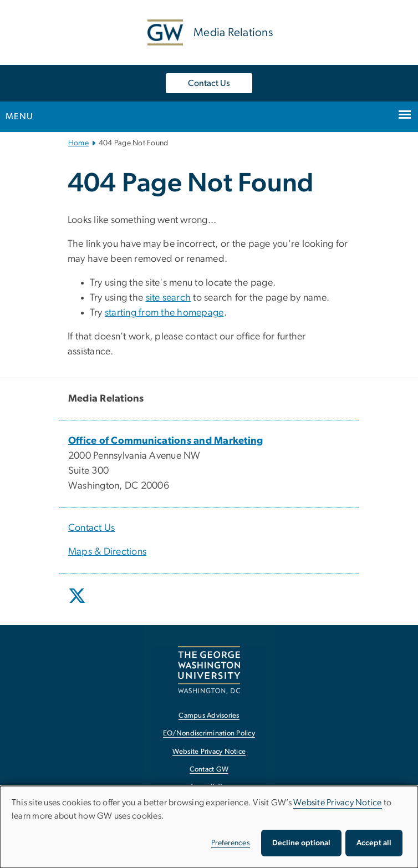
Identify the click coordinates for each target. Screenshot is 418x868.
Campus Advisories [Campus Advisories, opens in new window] (209, 716)
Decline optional (301, 843)
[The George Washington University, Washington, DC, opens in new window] (209, 670)
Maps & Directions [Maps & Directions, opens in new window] (107, 552)
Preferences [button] (231, 843)
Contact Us (209, 83)
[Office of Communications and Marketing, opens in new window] (166, 441)
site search (169, 298)
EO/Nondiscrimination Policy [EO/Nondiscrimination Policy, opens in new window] (209, 734)
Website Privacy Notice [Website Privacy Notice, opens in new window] (209, 752)
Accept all (374, 843)
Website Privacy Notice (338, 803)
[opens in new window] (78, 604)
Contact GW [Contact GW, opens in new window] (209, 770)
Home (78, 143)
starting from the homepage (164, 313)
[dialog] (209, 827)
